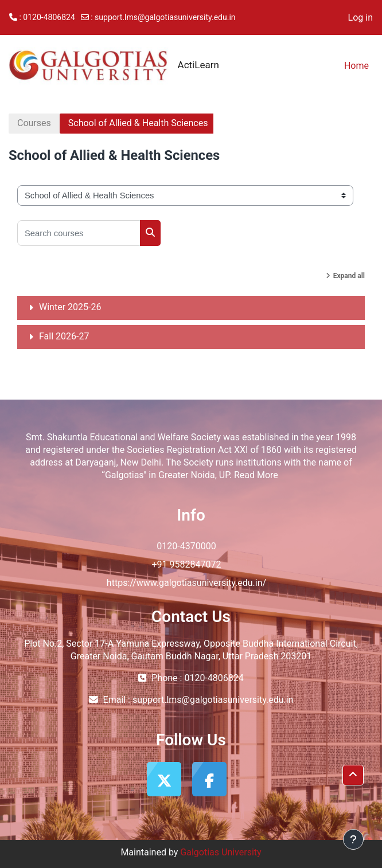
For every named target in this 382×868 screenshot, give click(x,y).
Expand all (349, 276)
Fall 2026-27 (64, 336)
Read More (256, 475)
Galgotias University (221, 852)
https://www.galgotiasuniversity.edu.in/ (186, 583)
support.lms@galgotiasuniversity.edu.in (165, 17)
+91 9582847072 (187, 564)
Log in (360, 17)
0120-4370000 (186, 546)
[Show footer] (353, 839)
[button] (353, 775)
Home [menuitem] (356, 66)
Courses (34, 123)
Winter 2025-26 (70, 307)
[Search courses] (79, 233)
